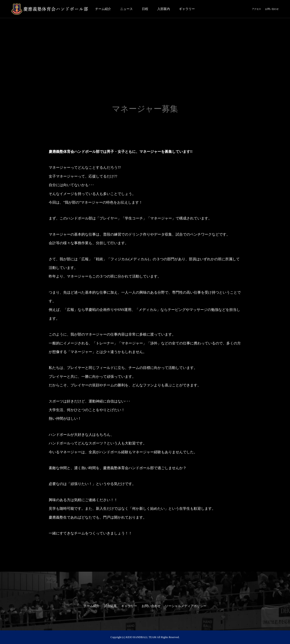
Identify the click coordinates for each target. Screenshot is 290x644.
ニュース (126, 9)
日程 (145, 9)
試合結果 (110, 606)
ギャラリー (187, 9)
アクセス (256, 9)
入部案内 (164, 9)
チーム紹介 (103, 9)
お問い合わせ (272, 9)
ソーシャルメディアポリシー (186, 606)
